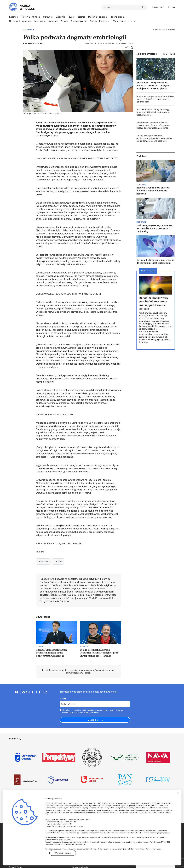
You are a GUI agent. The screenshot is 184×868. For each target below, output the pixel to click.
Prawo (64, 21)
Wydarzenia (119, 21)
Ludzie (132, 21)
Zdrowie (61, 17)
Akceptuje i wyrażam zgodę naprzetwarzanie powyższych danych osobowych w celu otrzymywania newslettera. (93, 711)
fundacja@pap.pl (119, 842)
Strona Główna (159, 29)
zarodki (58, 561)
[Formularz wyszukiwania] (124, 7)
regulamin (75, 710)
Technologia (118, 17)
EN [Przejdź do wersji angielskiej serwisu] (173, 7)
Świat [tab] (172, 54)
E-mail (63, 699)
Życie (72, 17)
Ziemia (81, 17)
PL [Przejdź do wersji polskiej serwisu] (169, 7)
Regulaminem (101, 670)
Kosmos (14, 17)
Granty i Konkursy (100, 21)
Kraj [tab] (165, 54)
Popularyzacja (79, 21)
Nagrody (53, 21)
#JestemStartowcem (61, 529)
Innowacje (40, 21)
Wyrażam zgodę (63, 853)
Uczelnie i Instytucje (20, 21)
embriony (43, 561)
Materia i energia (98, 17)
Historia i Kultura (30, 17)
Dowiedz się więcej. (153, 849)
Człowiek (48, 17)
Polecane (148, 271)
